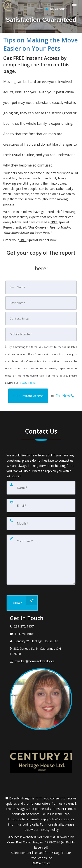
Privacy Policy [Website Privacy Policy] (27, 383)
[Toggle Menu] (74, 6)
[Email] (41, 319)
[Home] (8, 5)
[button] (28, 396)
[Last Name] (41, 303)
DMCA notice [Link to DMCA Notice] (41, 863)
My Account (56, 9)
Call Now (65, 396)
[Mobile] (41, 334)
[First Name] (41, 287)
